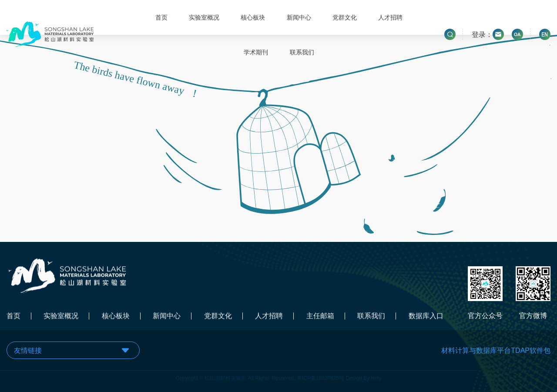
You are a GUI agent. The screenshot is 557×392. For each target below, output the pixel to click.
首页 (161, 17)
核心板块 (253, 17)
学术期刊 (256, 52)
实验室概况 (204, 17)
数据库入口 (426, 316)
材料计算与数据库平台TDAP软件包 (496, 350)
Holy (376, 377)
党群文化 (345, 17)
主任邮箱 (320, 316)
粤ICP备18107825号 (320, 377)
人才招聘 (390, 17)
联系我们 (302, 52)
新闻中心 (299, 17)
